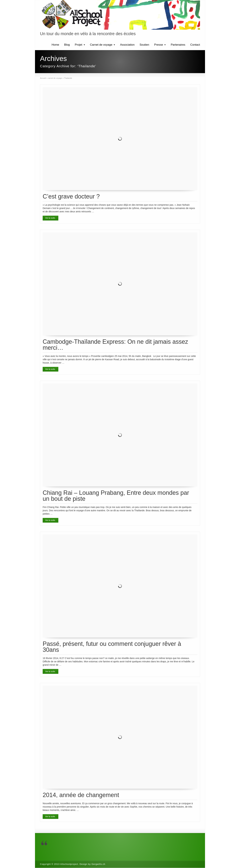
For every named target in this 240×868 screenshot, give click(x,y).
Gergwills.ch (98, 864)
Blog (67, 45)
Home (55, 45)
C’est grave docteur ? (71, 196)
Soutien (144, 45)
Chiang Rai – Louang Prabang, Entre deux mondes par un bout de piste (116, 496)
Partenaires (178, 45)
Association (127, 45)
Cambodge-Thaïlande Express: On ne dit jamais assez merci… (115, 345)
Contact (195, 45)
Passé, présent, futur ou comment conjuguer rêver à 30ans (112, 647)
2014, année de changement (81, 795)
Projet (78, 45)
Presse (159, 45)
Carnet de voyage (101, 45)
